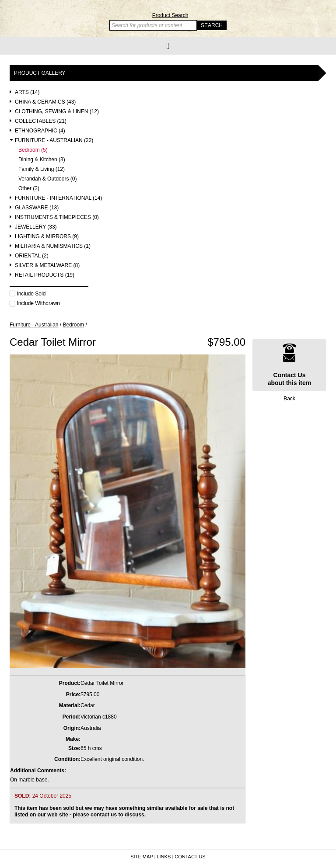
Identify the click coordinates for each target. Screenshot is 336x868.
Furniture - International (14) (58, 198)
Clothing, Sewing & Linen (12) (57, 112)
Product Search (170, 15)
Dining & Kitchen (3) (42, 160)
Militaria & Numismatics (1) (53, 246)
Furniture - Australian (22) (54, 141)
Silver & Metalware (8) (47, 266)
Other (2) (29, 189)
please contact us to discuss (108, 815)
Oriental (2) (32, 256)
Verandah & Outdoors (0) (47, 179)
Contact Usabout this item (290, 365)
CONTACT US (190, 857)
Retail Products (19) (45, 275)
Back (289, 399)
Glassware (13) (37, 208)
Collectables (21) (41, 121)
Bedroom (73, 325)
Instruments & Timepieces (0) (57, 217)
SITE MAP (142, 857)
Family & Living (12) (42, 169)
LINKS (164, 857)
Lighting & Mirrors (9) (47, 237)
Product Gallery (40, 73)
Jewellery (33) (36, 227)
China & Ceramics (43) (45, 102)
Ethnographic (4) (40, 131)
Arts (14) (27, 92)
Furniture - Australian (34, 325)
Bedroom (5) (33, 150)
